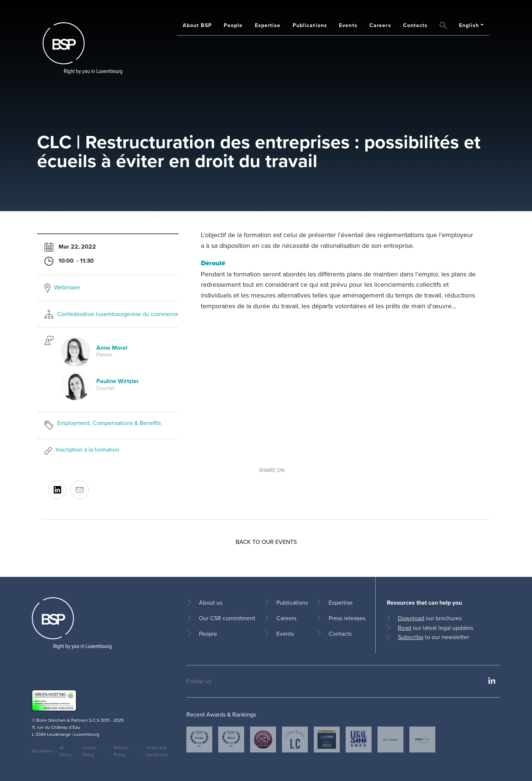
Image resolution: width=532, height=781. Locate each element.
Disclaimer (42, 751)
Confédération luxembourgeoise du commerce (118, 314)
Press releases (347, 618)
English (469, 25)
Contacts (415, 25)
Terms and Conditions (157, 751)
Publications (310, 25)
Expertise (268, 25)
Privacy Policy (121, 751)
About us (211, 603)
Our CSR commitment (227, 618)
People (233, 25)
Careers (380, 25)
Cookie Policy (89, 751)
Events (348, 25)
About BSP (197, 25)
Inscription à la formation (87, 450)
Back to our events (266, 542)
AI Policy (66, 751)
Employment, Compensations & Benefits (109, 423)
